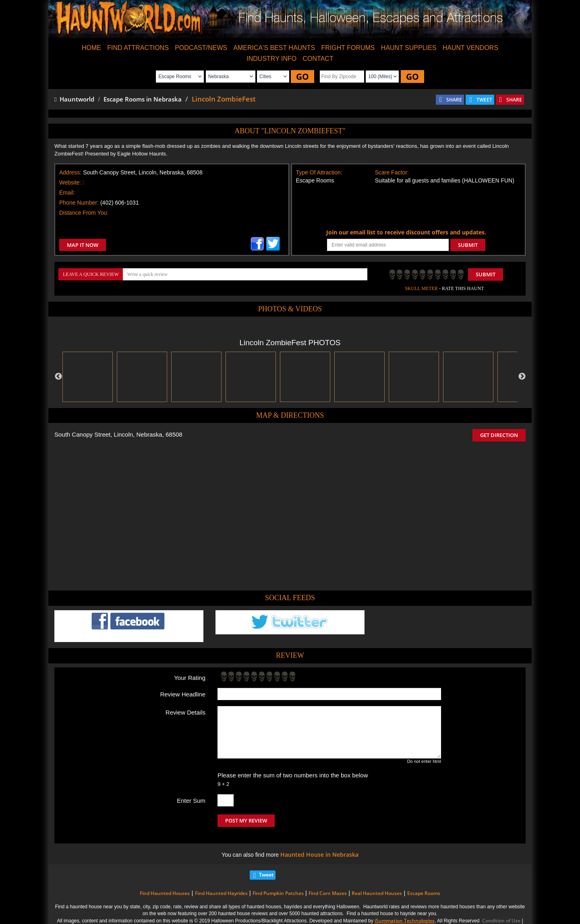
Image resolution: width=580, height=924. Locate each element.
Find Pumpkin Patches (278, 893)
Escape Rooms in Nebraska (143, 99)
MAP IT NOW (83, 245)
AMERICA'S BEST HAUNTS (274, 48)
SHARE (454, 100)
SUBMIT (468, 245)
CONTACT (318, 59)
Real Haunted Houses (377, 893)
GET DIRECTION (499, 435)
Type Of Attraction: (319, 172)
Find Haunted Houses (165, 893)
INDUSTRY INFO (271, 59)
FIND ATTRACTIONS (138, 48)
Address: (70, 172)
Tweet (266, 875)
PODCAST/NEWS (201, 48)
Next (522, 377)
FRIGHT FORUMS (348, 48)
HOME (91, 48)
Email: (67, 193)
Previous (58, 377)
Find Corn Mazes (328, 893)
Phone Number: (79, 203)
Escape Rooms (424, 893)
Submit (486, 274)
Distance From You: (84, 213)
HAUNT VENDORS (470, 48)
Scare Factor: (392, 172)
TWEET (484, 100)
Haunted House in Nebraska (319, 855)
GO (302, 77)
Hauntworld (74, 99)
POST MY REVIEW (246, 820)
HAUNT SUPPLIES (409, 48)
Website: (70, 182)
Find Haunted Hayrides (221, 893)
